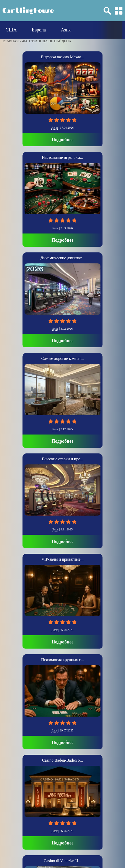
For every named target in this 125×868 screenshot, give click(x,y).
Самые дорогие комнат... (63, 358)
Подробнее (63, 140)
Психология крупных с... (62, 660)
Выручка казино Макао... (63, 57)
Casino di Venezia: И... (62, 861)
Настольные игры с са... (62, 157)
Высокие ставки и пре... (62, 459)
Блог (55, 228)
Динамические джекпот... (63, 258)
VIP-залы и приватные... (62, 559)
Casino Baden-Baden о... (63, 760)
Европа (39, 30)
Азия (66, 30)
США (11, 30)
